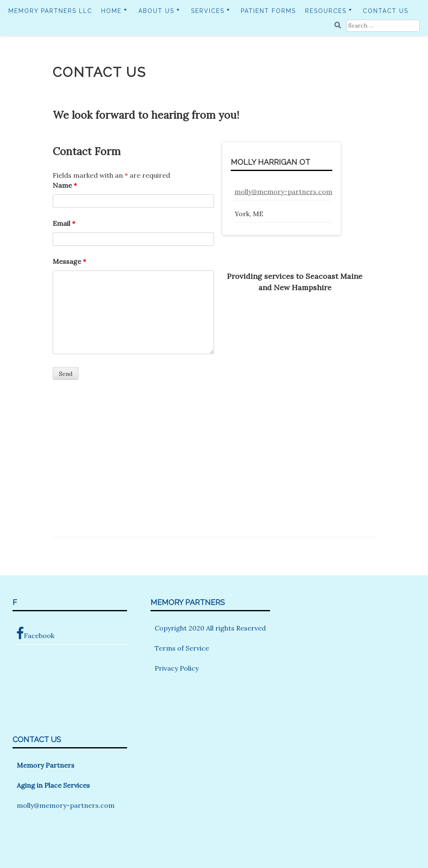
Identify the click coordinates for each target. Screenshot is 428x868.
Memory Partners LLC (50, 11)
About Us (156, 11)
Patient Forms (268, 11)
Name (65, 185)
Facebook (35, 633)
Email (64, 223)
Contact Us (386, 11)
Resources (326, 11)
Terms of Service (182, 648)
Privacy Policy (177, 668)
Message (69, 261)
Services (208, 11)
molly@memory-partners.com (283, 191)
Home (111, 11)
